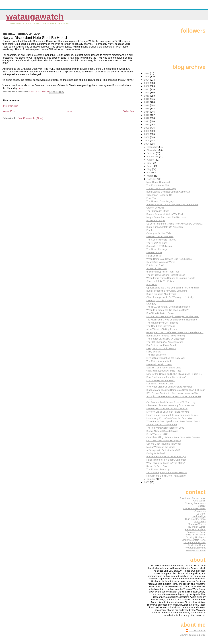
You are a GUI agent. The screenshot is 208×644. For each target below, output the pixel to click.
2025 (147, 77)
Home (69, 111)
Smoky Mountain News (194, 540)
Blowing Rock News (195, 503)
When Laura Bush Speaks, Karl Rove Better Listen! (173, 421)
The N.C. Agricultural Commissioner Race (168, 307)
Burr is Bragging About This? (161, 294)
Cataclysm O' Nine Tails (159, 233)
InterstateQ (200, 522)
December (153, 147)
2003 (147, 482)
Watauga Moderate (196, 550)
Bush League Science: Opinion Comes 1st (168, 192)
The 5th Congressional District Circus (166, 275)
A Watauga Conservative (193, 498)
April (150, 172)
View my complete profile (193, 635)
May (149, 169)
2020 (147, 92)
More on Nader (154, 252)
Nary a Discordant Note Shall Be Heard (167, 217)
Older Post (129, 111)
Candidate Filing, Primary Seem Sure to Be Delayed (173, 437)
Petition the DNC (155, 265)
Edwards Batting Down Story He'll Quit (166, 456)
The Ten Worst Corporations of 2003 (165, 428)
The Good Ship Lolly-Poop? (161, 326)
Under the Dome (197, 545)
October (151, 153)
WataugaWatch (35, 17)
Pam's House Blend (195, 529)
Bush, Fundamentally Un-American (165, 227)
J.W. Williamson (197, 631)
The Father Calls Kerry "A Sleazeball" (166, 339)
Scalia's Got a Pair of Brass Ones (164, 368)
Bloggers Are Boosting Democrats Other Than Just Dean (176, 390)
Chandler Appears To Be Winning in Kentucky (170, 297)
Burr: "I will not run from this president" (166, 377)
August (151, 160)
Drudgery (151, 304)
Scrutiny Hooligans (196, 537)
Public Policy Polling (195, 535)
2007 (147, 134)
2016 (147, 105)
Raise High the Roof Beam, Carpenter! (167, 460)
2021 (147, 89)
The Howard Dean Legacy (160, 201)
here (20, 88)
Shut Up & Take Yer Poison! (161, 281)
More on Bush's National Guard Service (167, 408)
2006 (147, 137)
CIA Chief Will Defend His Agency (164, 440)
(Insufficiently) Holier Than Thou (163, 272)
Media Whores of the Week (161, 447)
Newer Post (9, 111)
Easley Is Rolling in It (157, 453)
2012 (147, 118)
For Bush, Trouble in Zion (160, 384)
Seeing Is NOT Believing (159, 246)
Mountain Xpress (197, 524)
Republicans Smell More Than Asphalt (166, 476)
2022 (147, 86)
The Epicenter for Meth (158, 185)
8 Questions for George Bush (162, 424)
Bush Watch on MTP (157, 434)
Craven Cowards (155, 208)
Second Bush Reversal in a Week (164, 444)
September (153, 156)
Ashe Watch (199, 501)
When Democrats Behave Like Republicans (169, 259)
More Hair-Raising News (159, 364)
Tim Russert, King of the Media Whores (167, 472)
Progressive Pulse (196, 532)
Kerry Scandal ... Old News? (161, 348)
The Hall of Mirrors (156, 355)
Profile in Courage (156, 220)
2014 (147, 112)
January (151, 479)
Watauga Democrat (196, 548)
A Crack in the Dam (157, 268)
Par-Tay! (151, 230)
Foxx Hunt (152, 284)
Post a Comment (11, 106)
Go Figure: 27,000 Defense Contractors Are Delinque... (175, 332)
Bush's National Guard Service (162, 431)
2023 (147, 83)
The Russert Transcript (158, 469)
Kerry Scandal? (154, 352)
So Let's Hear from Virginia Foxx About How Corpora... (175, 224)
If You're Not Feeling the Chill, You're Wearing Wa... (173, 393)
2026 (147, 73)
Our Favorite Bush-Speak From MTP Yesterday (171, 402)
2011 (147, 121)
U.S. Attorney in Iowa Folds (161, 380)
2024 (147, 80)
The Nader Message (157, 249)
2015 (147, 108)
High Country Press (195, 519)
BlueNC (202, 506)
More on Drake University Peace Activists (168, 412)
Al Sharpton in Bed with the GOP (164, 450)
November (153, 150)
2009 (147, 128)
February (152, 179)
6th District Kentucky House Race (164, 371)
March (150, 176)
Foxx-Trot (151, 198)
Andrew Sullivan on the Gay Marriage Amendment (172, 204)
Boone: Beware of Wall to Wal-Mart (165, 214)
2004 (147, 144)
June (150, 166)
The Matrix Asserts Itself (159, 361)
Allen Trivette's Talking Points (162, 329)
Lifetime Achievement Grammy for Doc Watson (171, 405)
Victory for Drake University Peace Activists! (169, 387)
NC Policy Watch (197, 527)
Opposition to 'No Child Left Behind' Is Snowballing (173, 288)
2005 (147, 140)
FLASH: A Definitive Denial (160, 313)
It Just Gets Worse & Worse (161, 262)
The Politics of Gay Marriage (161, 188)
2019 (147, 96)
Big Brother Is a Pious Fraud (161, 345)
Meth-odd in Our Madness (160, 236)
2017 (147, 102)
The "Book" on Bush (157, 243)
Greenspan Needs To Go (159, 195)
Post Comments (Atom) (30, 118)
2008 (147, 131)
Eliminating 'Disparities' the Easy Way (166, 358)
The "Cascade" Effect (158, 211)
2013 (147, 115)
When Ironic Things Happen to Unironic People (171, 278)
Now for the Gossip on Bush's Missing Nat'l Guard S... (174, 374)
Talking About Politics (195, 542)
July (149, 163)
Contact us (200, 511)
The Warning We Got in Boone (162, 323)
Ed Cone (201, 514)
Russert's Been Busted (158, 466)
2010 (147, 124)
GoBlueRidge (199, 516)
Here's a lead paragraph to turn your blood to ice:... (173, 415)
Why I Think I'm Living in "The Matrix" (166, 463)
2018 (147, 99)
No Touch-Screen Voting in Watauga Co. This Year (173, 316)
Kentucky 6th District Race (160, 300)
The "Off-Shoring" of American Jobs (165, 342)
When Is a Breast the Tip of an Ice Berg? (168, 310)
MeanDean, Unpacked (158, 182)
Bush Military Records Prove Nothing (166, 336)
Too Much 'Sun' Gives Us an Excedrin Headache (172, 320)
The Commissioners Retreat (161, 240)
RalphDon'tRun (154, 256)
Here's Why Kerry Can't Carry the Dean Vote (170, 418)
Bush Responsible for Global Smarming (167, 291)
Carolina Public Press (194, 508)
